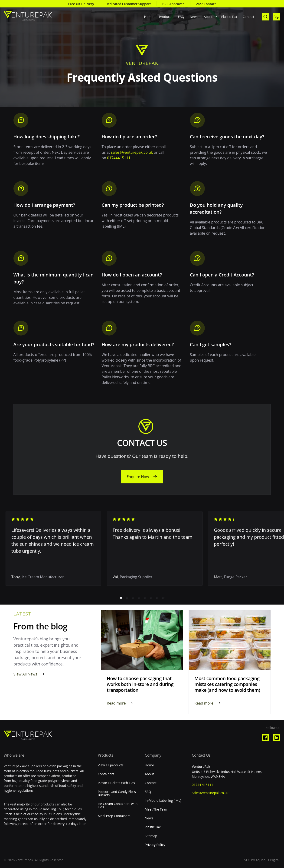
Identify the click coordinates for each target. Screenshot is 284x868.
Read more (116, 703)
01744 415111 (202, 785)
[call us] (277, 17)
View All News (25, 674)
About (208, 17)
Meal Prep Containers (114, 816)
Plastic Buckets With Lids (116, 783)
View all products (111, 765)
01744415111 (119, 158)
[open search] (265, 17)
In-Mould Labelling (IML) (163, 801)
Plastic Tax (229, 17)
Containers (106, 774)
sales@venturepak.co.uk (132, 152)
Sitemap (151, 836)
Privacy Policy (155, 845)
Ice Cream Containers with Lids (118, 805)
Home (149, 17)
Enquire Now (138, 477)
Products (166, 17)
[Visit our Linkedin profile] (277, 738)
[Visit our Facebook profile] (265, 738)
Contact (248, 17)
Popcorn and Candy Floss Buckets (117, 793)
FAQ (181, 17)
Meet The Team (157, 809)
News (194, 17)
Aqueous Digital (268, 860)
